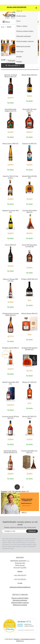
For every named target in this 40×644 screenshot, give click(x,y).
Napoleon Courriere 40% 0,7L (11, 211)
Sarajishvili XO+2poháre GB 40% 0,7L (29, 349)
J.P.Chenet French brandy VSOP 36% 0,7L (11, 314)
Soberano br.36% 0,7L (29, 144)
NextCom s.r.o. (20, 641)
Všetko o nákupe (22, 26)
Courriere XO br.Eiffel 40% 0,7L (29, 211)
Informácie (20, 51)
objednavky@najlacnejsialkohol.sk (20, 587)
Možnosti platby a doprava (25, 41)
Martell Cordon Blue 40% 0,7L (11, 383)
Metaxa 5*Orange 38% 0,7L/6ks (11, 280)
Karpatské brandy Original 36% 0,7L (11, 110)
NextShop (17, 639)
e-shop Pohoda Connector (27, 639)
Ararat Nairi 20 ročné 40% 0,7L (29, 110)
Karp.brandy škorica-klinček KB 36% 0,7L (11, 452)
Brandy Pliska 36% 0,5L (29, 75)
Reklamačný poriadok (23, 46)
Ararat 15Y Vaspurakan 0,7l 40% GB (29, 246)
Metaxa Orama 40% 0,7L (29, 314)
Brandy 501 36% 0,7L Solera (29, 417)
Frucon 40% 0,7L (11, 245)
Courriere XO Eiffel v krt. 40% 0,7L (29, 452)
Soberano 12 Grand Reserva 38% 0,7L (11, 76)
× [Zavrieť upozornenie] (36, 8)
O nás (18, 21)
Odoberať (32, 531)
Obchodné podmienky (24, 36)
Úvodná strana (21, 16)
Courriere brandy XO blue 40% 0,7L (11, 417)
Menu (6, 22)
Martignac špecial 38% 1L (11, 348)
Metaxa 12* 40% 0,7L (29, 382)
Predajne (19, 62)
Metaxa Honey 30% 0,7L (11, 144)
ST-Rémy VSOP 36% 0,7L (29, 279)
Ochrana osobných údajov (25, 31)
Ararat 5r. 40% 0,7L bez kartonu (11, 177)
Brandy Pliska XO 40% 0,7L (29, 177)
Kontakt (19, 57)
